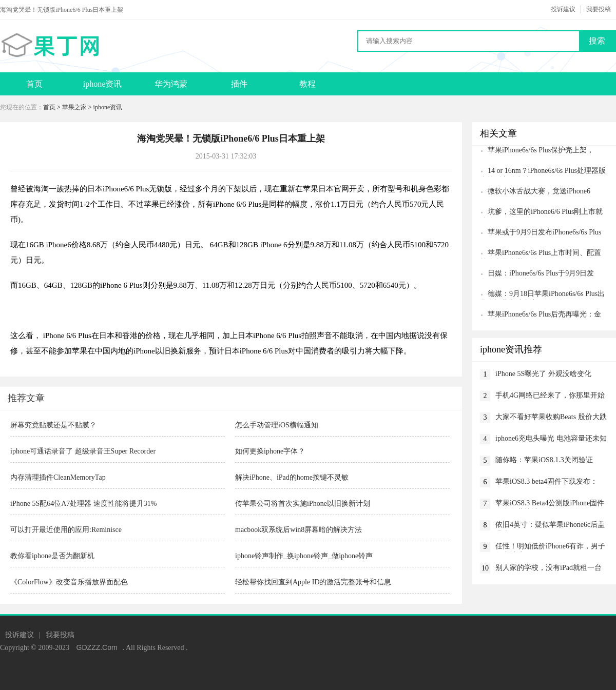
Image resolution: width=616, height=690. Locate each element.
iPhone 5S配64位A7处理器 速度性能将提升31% (83, 504)
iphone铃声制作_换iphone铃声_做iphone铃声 (304, 556)
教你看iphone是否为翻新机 (52, 556)
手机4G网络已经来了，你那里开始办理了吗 (550, 396)
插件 (239, 84)
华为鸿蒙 (171, 84)
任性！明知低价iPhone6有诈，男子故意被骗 (550, 547)
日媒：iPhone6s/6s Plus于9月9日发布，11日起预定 (537, 274)
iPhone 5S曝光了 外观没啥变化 (543, 374)
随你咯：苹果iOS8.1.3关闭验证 (544, 460)
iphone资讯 (103, 84)
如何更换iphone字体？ (270, 451)
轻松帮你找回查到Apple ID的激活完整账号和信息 (313, 582)
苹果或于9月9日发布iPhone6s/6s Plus (544, 232)
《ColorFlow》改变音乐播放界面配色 (69, 582)
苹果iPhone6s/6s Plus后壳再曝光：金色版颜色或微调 (541, 315)
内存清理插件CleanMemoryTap (58, 477)
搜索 (597, 41)
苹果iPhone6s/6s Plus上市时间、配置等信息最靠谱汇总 (541, 254)
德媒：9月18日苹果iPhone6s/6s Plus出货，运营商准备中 (542, 295)
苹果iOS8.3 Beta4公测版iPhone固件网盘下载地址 (550, 504)
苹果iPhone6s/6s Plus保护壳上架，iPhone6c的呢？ (537, 151)
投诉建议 (563, 9)
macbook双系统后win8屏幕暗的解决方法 (299, 530)
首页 (34, 84)
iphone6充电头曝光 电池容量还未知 (551, 438)
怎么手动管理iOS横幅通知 (277, 425)
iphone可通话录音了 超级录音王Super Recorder (83, 451)
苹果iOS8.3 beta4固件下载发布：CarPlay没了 (546, 482)
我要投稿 (599, 9)
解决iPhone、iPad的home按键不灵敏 (292, 477)
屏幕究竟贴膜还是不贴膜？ (53, 425)
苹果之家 (74, 107)
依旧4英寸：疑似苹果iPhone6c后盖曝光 (550, 526)
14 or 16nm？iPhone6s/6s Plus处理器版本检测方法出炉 (543, 172)
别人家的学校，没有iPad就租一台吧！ (548, 569)
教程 (307, 84)
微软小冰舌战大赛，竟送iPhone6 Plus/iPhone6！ (535, 192)
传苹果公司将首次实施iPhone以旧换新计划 (303, 504)
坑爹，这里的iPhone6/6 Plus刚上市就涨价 (541, 213)
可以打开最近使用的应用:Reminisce (66, 530)
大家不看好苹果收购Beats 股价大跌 (551, 417)
